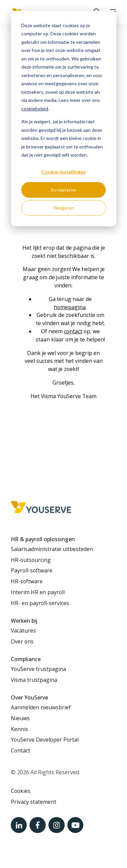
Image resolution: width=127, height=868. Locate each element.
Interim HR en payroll (38, 592)
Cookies (21, 791)
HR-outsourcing (31, 560)
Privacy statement (34, 802)
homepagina (70, 307)
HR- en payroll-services (40, 603)
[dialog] (63, 119)
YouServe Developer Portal (45, 740)
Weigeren (64, 208)
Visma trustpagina (34, 680)
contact (73, 331)
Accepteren (63, 190)
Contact (20, 750)
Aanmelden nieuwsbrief (41, 707)
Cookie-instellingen (64, 172)
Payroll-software (32, 570)
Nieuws (20, 718)
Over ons (22, 641)
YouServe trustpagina (38, 669)
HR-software (27, 581)
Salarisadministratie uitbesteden (52, 549)
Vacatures (23, 631)
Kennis (19, 729)
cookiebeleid (35, 109)
